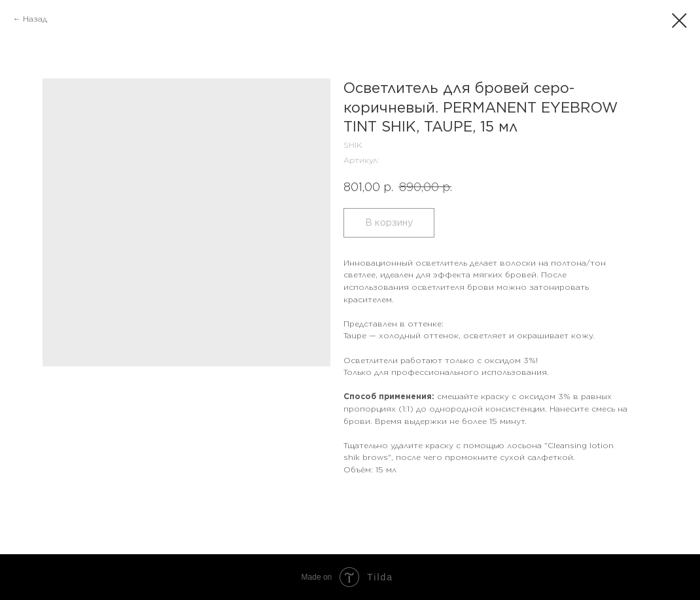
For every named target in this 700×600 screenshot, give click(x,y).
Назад (35, 19)
